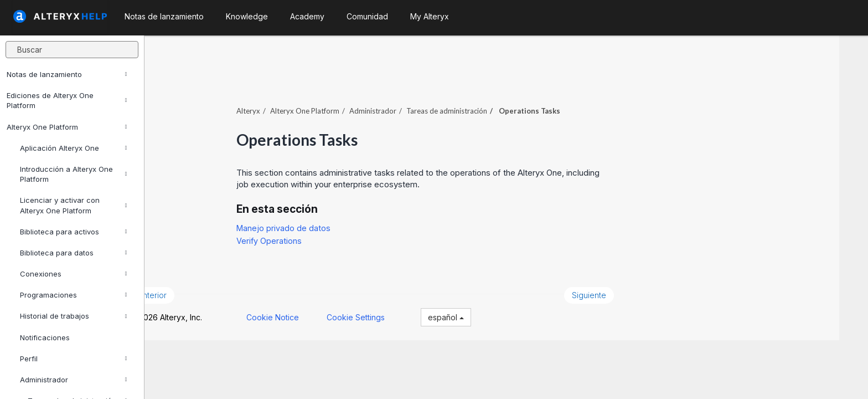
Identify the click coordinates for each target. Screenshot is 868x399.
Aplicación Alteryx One (73, 148)
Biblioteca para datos (73, 253)
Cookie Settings (384, 311)
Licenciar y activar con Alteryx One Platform (73, 205)
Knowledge (247, 16)
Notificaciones (45, 337)
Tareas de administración (476, 105)
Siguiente (618, 289)
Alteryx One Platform (67, 127)
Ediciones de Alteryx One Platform (67, 100)
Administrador (73, 380)
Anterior (180, 289)
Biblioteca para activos (73, 232)
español (474, 311)
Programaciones (73, 295)
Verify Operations (298, 235)
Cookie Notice (301, 311)
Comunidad (367, 16)
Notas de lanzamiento (67, 74)
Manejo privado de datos (312, 222)
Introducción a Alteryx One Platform (73, 174)
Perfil (73, 359)
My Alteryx (430, 16)
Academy (307, 16)
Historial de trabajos (73, 316)
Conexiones (73, 274)
